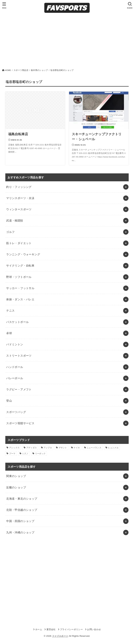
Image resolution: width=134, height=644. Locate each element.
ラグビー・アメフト (19, 389)
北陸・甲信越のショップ (22, 510)
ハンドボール (15, 367)
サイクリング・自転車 (20, 266)
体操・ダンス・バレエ (20, 299)
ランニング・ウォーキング (23, 254)
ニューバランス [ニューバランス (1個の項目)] (94, 448)
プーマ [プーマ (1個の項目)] (12, 454)
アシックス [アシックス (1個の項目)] (14, 448)
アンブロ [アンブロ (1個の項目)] (48, 448)
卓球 (9, 333)
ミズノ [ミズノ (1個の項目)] (25, 454)
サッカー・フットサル (20, 288)
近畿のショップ (16, 487)
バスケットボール (17, 322)
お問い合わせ (94, 629)
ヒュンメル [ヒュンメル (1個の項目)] (113, 448)
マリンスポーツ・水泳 (20, 198)
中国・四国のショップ (20, 521)
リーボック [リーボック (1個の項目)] (40, 454)
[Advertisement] (67, 41)
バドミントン (15, 344)
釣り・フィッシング (19, 187)
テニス (10, 311)
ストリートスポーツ (19, 356)
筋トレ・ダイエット (19, 243)
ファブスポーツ (60, 636)
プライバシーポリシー (71, 629)
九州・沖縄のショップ (20, 532)
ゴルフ (10, 232)
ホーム (39, 629)
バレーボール (15, 378)
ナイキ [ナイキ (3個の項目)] (77, 448)
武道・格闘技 (15, 220)
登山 (9, 401)
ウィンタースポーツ (19, 209)
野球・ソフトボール (19, 277)
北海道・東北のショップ (22, 499)
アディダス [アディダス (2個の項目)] (32, 448)
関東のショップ (16, 476)
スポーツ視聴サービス (20, 423)
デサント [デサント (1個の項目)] (63, 448)
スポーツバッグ (16, 412)
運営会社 (51, 629)
